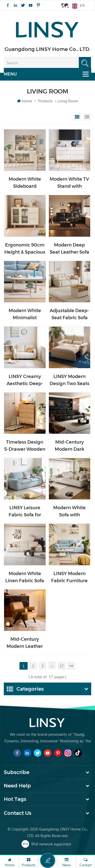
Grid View (77, 117)
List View (87, 117)
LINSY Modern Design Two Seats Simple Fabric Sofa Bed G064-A (70, 380)
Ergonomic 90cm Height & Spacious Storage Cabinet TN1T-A (25, 249)
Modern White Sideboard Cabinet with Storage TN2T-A (25, 183)
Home (25, 101)
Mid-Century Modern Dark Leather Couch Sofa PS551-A (70, 446)
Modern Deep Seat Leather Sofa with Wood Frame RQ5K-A (70, 249)
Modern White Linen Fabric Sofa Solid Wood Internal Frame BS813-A (25, 578)
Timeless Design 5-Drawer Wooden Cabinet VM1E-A (25, 446)
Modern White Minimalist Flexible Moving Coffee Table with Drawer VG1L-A (25, 315)
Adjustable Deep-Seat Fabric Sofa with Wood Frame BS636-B (70, 315)
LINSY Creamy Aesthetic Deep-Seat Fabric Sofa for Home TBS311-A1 (25, 380)
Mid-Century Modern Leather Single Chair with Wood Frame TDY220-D (25, 643)
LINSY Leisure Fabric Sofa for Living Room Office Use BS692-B (25, 512)
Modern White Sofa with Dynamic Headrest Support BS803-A (69, 512)
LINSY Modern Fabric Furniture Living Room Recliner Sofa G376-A (69, 578)
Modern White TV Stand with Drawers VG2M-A (69, 183)
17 (62, 666)
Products (45, 101)
